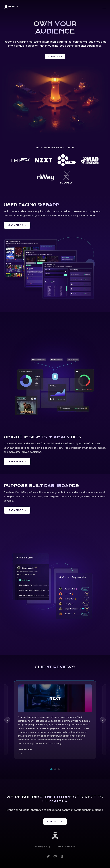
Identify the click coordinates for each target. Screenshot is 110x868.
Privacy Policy (42, 846)
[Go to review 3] (59, 769)
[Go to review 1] (51, 769)
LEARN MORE (15, 225)
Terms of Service (66, 846)
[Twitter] (48, 857)
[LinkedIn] (62, 857)
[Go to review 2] (55, 769)
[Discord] (55, 857)
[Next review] (103, 720)
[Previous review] (7, 720)
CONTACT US (55, 57)
